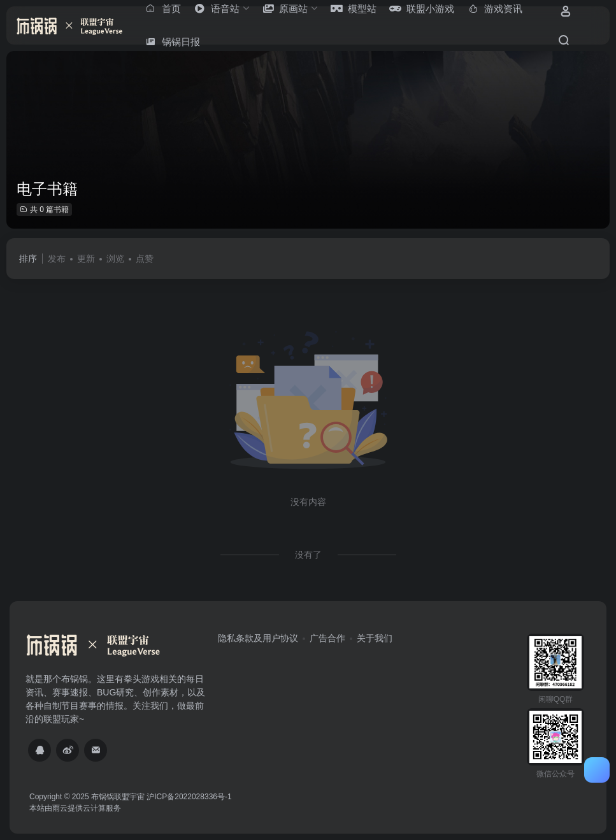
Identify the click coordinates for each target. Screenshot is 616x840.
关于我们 (375, 638)
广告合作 (327, 638)
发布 (57, 259)
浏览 (115, 259)
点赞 (145, 259)
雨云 (60, 808)
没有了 (308, 555)
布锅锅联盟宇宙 (118, 797)
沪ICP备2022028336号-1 (189, 797)
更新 (86, 259)
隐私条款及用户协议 (258, 638)
